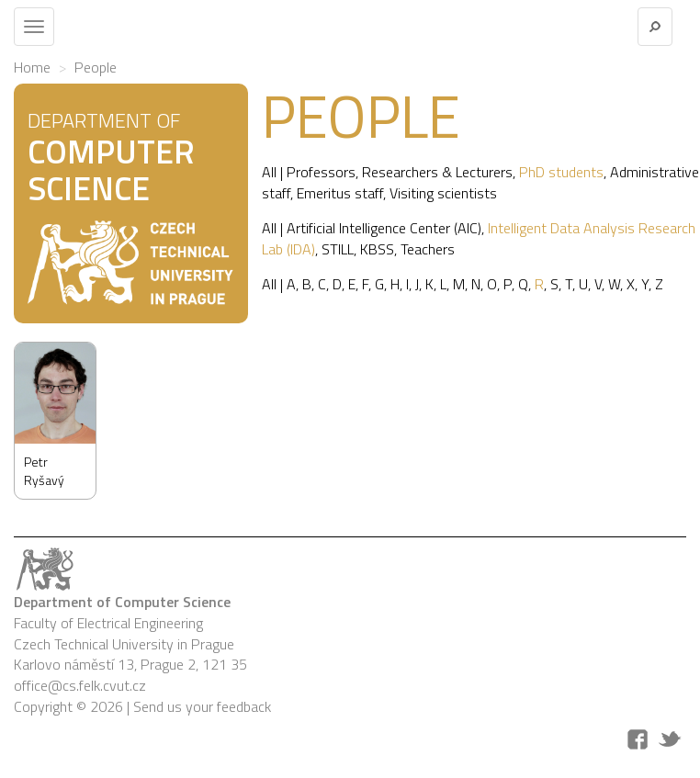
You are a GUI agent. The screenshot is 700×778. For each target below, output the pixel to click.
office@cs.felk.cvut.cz (80, 685)
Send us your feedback (202, 706)
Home (32, 67)
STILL (338, 249)
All (269, 172)
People (96, 67)
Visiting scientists (443, 193)
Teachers (428, 249)
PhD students (561, 172)
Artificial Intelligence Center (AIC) (384, 228)
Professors (321, 172)
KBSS (377, 249)
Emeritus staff (340, 193)
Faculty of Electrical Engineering (108, 623)
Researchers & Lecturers (437, 172)
